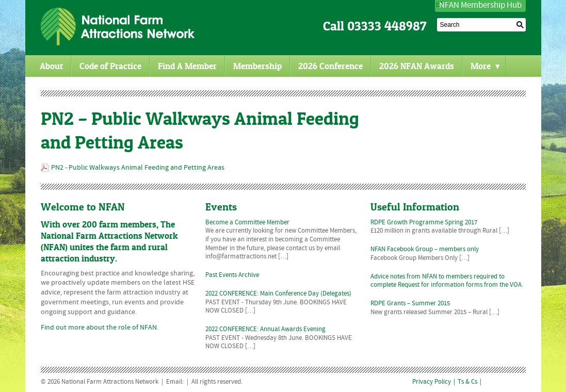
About (51, 66)
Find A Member (187, 66)
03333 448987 (387, 26)
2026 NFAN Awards (417, 66)
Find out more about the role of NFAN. (100, 328)
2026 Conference (330, 66)
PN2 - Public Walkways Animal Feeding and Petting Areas (138, 168)
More (485, 66)
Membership (257, 66)
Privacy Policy (432, 382)
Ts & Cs (467, 382)
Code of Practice (110, 66)
